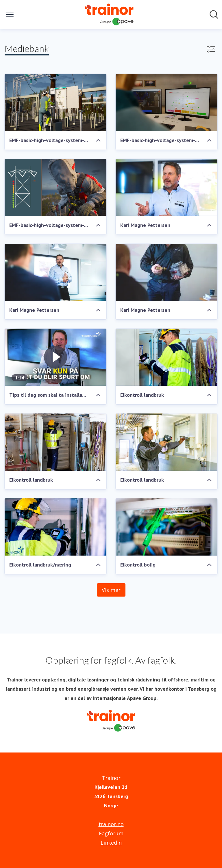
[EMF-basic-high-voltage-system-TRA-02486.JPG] (166, 103)
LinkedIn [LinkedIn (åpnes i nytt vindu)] (111, 843)
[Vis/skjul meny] (10, 14)
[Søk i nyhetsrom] (214, 14)
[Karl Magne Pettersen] (166, 187)
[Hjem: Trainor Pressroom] (109, 14)
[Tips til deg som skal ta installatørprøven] (55, 357)
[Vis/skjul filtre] (211, 49)
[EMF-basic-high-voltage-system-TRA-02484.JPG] (55, 187)
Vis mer (111, 590)
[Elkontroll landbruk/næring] (55, 527)
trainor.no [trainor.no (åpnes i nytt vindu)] (111, 824)
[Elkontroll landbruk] (166, 357)
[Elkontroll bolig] (166, 527)
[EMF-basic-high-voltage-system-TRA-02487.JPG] (55, 103)
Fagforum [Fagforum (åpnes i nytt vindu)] (111, 833)
